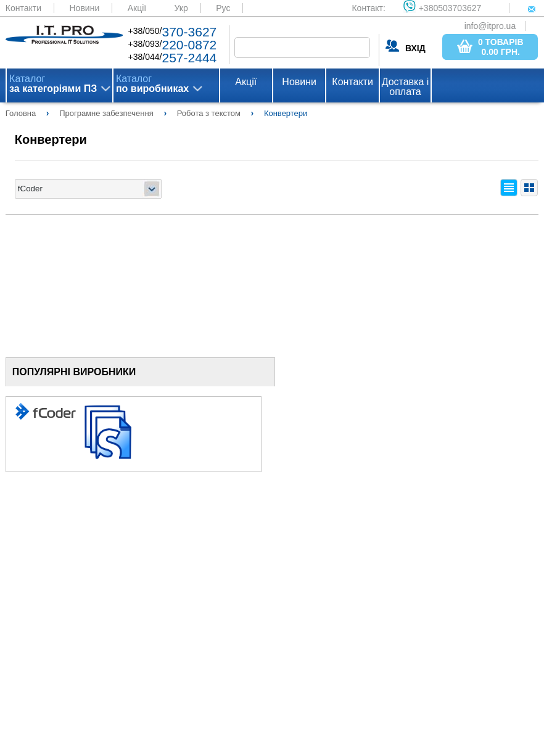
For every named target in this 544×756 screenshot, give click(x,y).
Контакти (23, 8)
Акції (137, 8)
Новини (85, 8)
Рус (223, 8)
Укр (181, 8)
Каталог (53, 84)
